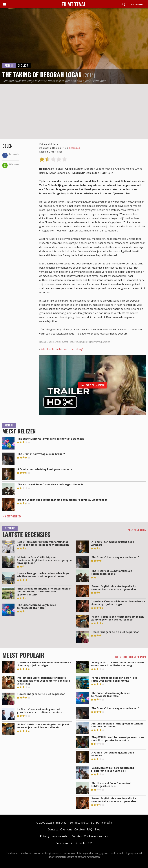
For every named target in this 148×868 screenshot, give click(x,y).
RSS (90, 843)
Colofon (79, 829)
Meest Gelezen (13, 516)
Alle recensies (137, 530)
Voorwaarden (60, 836)
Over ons (66, 829)
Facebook (62, 843)
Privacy (45, 836)
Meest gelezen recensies (131, 657)
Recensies (74, 148)
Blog (98, 829)
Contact (53, 829)
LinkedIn (80, 843)
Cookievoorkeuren (96, 836)
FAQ (90, 829)
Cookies (77, 836)
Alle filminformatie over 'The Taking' (62, 349)
